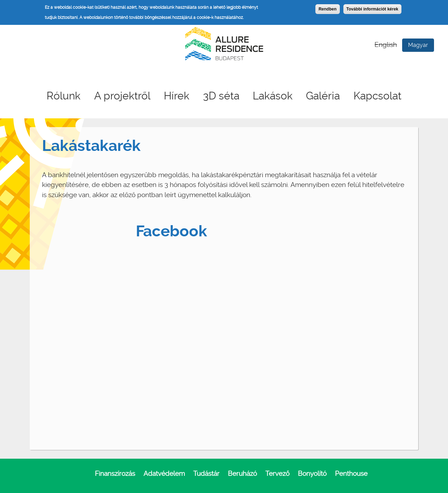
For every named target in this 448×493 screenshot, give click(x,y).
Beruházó (242, 474)
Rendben (327, 9)
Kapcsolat (377, 96)
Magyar (418, 45)
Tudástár (206, 474)
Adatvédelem (164, 474)
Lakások (273, 96)
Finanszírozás (115, 474)
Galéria (323, 96)
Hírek (177, 96)
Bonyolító (312, 474)
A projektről (122, 96)
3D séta (221, 96)
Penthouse (351, 474)
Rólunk (64, 96)
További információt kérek (372, 9)
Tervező (277, 474)
